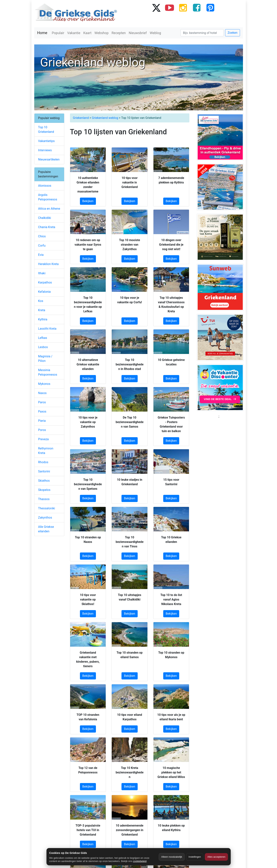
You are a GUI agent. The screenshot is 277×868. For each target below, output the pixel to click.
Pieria (42, 421)
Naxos (42, 393)
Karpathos (45, 282)
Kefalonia (44, 292)
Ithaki (42, 273)
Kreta (42, 310)
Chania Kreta (47, 227)
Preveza (44, 439)
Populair (58, 33)
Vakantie (74, 33)
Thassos (44, 499)
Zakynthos (45, 518)
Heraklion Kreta (48, 264)
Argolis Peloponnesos (48, 197)
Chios (42, 236)
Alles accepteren (216, 857)
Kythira (43, 319)
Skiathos (44, 481)
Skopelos (44, 490)
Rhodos (43, 462)
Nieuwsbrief (138, 33)
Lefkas (43, 338)
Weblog (155, 33)
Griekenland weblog (105, 118)
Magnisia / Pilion (45, 359)
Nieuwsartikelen (49, 159)
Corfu (42, 246)
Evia (41, 255)
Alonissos (45, 186)
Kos (41, 301)
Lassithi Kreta (47, 329)
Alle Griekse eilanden (46, 529)
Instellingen (195, 857)
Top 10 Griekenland (46, 130)
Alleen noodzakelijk (172, 857)
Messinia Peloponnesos (48, 372)
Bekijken (88, 201)
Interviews (45, 150)
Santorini (44, 471)
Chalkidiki (45, 218)
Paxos (42, 411)
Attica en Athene (49, 209)
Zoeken (232, 33)
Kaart (87, 33)
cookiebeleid (140, 861)
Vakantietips (46, 141)
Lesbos (43, 347)
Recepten (119, 33)
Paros (42, 402)
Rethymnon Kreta (46, 451)
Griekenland (81, 118)
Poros (42, 430)
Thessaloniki (47, 508)
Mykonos (44, 384)
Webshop (101, 33)
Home (42, 33)
